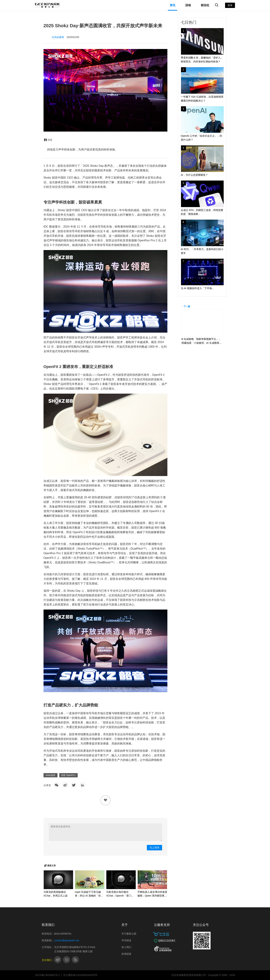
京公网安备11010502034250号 (80, 975)
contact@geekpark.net (67, 940)
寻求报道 (126, 940)
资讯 (173, 5)
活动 (188, 5)
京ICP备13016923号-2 (47, 975)
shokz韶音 (51, 775)
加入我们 (126, 947)
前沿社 (205, 5)
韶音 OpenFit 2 (68, 775)
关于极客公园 (129, 934)
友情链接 (126, 954)
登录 (230, 5)
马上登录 (154, 848)
